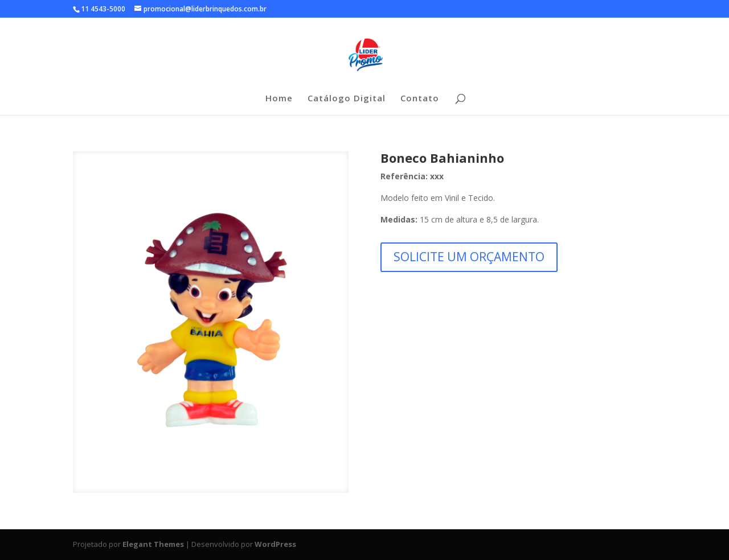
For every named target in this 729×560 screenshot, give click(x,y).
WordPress (275, 544)
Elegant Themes (153, 544)
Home (279, 99)
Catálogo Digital (347, 99)
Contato (420, 99)
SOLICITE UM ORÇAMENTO (469, 257)
